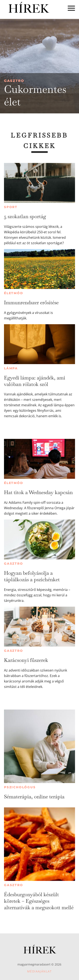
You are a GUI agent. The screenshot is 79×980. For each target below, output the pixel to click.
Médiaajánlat (39, 971)
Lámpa (11, 368)
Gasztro (14, 81)
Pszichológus (20, 787)
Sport (11, 207)
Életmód (14, 293)
